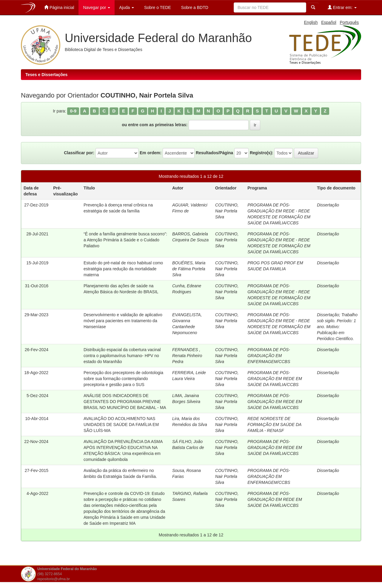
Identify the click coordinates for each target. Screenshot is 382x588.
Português (349, 22)
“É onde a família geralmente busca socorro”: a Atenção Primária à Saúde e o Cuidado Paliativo (125, 240)
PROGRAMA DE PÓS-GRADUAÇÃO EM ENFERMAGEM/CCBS (269, 356)
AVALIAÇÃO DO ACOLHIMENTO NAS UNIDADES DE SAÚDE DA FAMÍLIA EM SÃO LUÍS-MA (121, 425)
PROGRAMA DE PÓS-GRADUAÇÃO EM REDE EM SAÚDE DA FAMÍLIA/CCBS (275, 379)
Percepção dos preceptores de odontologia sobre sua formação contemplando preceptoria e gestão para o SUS (123, 379)
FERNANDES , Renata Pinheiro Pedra (187, 356)
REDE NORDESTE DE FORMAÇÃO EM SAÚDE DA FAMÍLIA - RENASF (274, 425)
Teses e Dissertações (46, 75)
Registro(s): (262, 153)
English (311, 22)
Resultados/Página (214, 153)
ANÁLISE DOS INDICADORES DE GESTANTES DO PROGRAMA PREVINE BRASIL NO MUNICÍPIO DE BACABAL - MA (125, 402)
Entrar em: (342, 7)
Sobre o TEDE (157, 7)
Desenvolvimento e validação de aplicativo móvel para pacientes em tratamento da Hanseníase (123, 321)
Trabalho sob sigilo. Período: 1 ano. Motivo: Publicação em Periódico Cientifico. (337, 327)
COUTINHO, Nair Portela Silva (227, 211)
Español (329, 22)
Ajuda (127, 7)
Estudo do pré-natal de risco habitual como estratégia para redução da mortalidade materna (123, 269)
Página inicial (59, 7)
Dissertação (328, 205)
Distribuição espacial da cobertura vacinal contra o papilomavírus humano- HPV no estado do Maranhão (122, 356)
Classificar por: (79, 153)
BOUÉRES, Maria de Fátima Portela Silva (189, 269)
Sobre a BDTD (194, 7)
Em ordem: (151, 153)
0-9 (73, 111)
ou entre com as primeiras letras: (155, 125)
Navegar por (97, 7)
